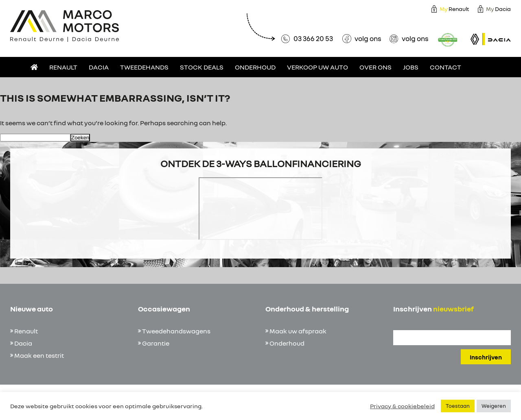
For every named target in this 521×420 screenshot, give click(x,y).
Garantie (156, 343)
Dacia (498, 9)
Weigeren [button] (494, 406)
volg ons (368, 38)
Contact (445, 67)
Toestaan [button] (458, 406)
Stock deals (202, 67)
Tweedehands (144, 67)
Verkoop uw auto (317, 67)
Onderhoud (255, 67)
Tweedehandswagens (176, 331)
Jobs (411, 67)
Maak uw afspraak (298, 331)
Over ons (375, 67)
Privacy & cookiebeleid (402, 406)
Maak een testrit (39, 355)
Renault (454, 9)
